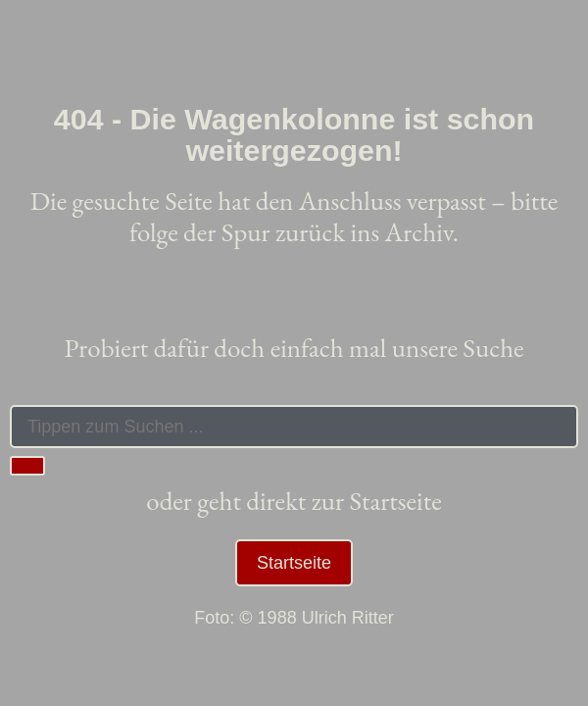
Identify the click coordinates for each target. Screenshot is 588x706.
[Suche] (27, 466)
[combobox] (294, 427)
